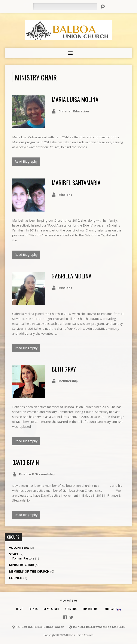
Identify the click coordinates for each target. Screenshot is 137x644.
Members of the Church (29, 571)
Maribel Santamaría (76, 182)
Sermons (71, 609)
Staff (14, 554)
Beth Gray (64, 369)
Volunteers (19, 548)
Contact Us (90, 609)
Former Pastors (23, 558)
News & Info (51, 609)
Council (16, 578)
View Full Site (68, 600)
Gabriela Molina (71, 276)
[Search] (65, 6)
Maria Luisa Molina (75, 99)
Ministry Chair (21, 565)
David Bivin (26, 462)
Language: (112, 609)
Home (19, 609)
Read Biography (26, 161)
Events (33, 609)
